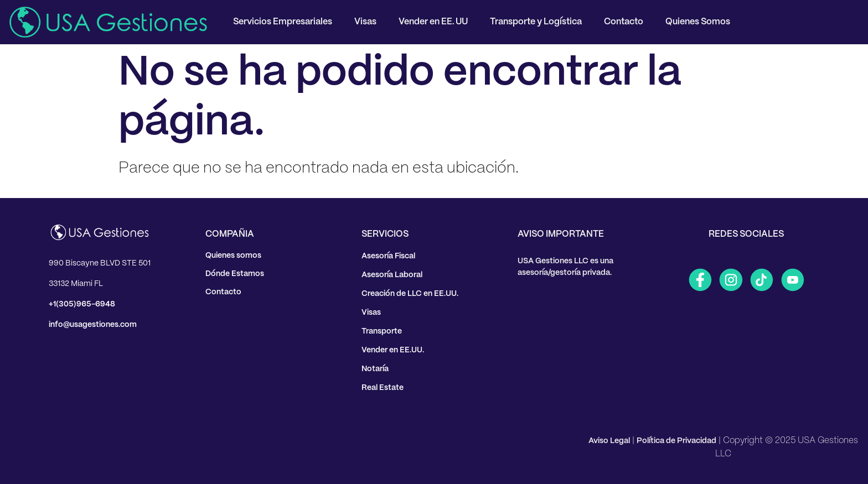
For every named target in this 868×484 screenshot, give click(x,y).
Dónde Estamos (235, 274)
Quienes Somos (698, 22)
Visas (365, 22)
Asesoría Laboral (392, 275)
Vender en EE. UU (433, 22)
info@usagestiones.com (93, 325)
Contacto (624, 22)
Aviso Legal (609, 441)
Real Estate (383, 388)
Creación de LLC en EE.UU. (410, 294)
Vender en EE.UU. (393, 350)
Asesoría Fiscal (388, 256)
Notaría (375, 369)
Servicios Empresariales (283, 22)
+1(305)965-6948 (82, 304)
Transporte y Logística (536, 22)
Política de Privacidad (676, 441)
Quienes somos (233, 256)
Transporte (382, 331)
